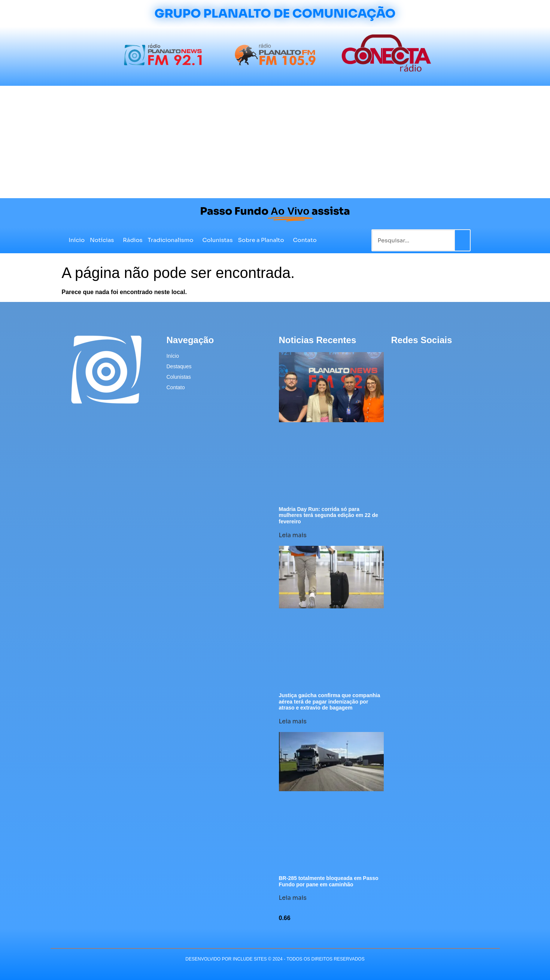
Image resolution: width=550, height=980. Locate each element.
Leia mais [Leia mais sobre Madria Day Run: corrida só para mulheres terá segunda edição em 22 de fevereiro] (293, 535)
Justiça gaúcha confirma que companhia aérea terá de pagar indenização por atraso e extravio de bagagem (330, 702)
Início (77, 240)
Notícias (104, 240)
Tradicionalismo (173, 240)
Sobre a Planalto (263, 240)
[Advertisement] (275, 142)
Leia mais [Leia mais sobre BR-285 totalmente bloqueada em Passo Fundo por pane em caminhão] (293, 898)
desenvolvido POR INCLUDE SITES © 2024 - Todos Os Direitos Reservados (275, 959)
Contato (305, 240)
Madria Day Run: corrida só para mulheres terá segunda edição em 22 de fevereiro (329, 515)
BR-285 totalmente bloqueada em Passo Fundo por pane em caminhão (329, 881)
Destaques (179, 366)
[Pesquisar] (462, 240)
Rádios (133, 240)
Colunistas (217, 240)
